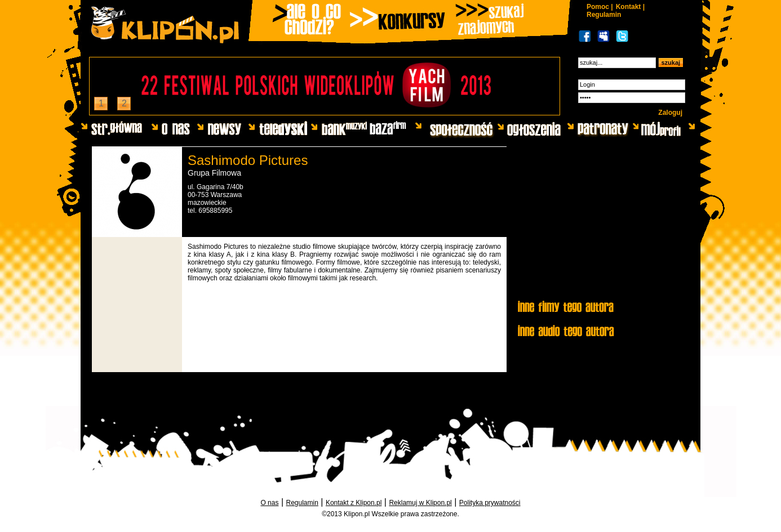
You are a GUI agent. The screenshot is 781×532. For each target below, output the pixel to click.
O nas (269, 503)
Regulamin (604, 15)
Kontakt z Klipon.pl (354, 503)
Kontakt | (630, 7)
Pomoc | (600, 7)
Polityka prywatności (490, 503)
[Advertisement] (601, 223)
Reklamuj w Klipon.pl (420, 503)
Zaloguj (670, 113)
